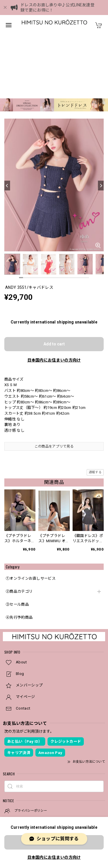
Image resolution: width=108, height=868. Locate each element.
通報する (95, 409)
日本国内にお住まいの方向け (54, 297)
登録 (94, 789)
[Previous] (7, 122)
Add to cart (54, 281)
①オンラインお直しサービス (31, 515)
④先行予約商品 (19, 554)
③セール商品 (17, 541)
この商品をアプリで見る (54, 383)
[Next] (101, 122)
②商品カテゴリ (19, 528)
